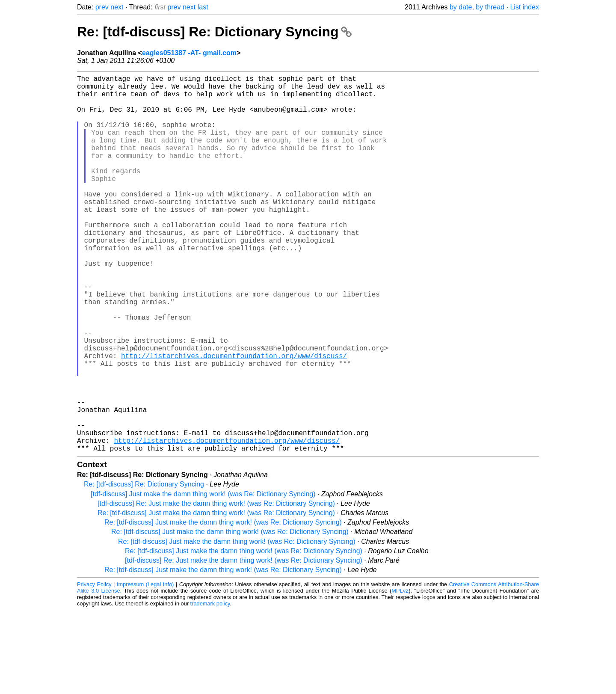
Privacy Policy (94, 668)
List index (524, 7)
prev (102, 7)
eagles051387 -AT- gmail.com (189, 53)
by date (461, 7)
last (203, 7)
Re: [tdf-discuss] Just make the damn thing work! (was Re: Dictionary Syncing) (216, 597)
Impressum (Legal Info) (145, 668)
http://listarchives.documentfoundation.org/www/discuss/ (234, 419)
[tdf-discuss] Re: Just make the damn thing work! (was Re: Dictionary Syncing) (216, 587)
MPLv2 (400, 675)
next (117, 7)
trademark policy (210, 687)
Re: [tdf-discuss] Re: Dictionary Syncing (214, 32)
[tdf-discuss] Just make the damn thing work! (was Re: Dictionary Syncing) (203, 578)
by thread (490, 7)
